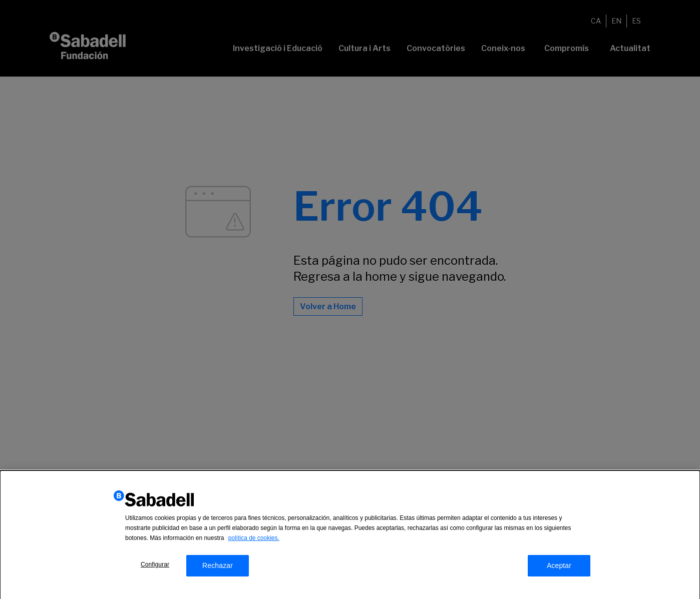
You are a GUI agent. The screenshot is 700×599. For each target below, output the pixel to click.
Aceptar (559, 569)
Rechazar (218, 569)
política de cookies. (254, 542)
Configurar (155, 568)
